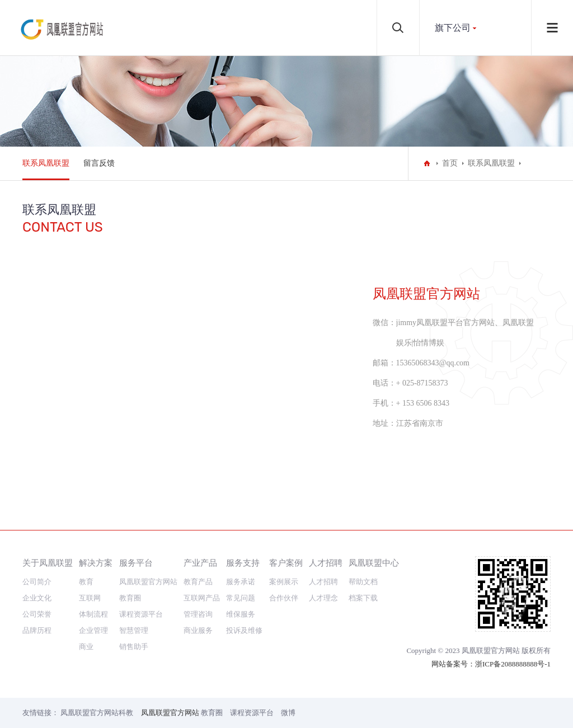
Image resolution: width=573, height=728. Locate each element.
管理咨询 (198, 614)
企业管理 (93, 630)
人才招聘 (326, 563)
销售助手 (134, 647)
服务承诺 (241, 582)
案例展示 (284, 582)
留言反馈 (99, 163)
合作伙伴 (284, 598)
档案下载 (363, 598)
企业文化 (37, 598)
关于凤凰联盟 (48, 563)
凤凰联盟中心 (374, 563)
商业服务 (198, 630)
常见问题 (241, 598)
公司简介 (37, 582)
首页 (450, 163)
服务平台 (136, 563)
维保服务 (241, 614)
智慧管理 (134, 630)
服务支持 (243, 563)
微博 (288, 713)
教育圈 (130, 598)
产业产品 (200, 563)
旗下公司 (453, 28)
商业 (86, 647)
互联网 (90, 598)
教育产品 (198, 582)
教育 (86, 582)
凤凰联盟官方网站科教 (97, 713)
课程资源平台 (141, 614)
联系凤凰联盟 (46, 163)
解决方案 (96, 563)
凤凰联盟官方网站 (148, 582)
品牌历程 (37, 630)
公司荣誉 (37, 614)
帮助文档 (363, 582)
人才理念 (323, 598)
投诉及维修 (244, 630)
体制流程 (93, 614)
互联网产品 (202, 598)
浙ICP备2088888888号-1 (513, 664)
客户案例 (286, 563)
